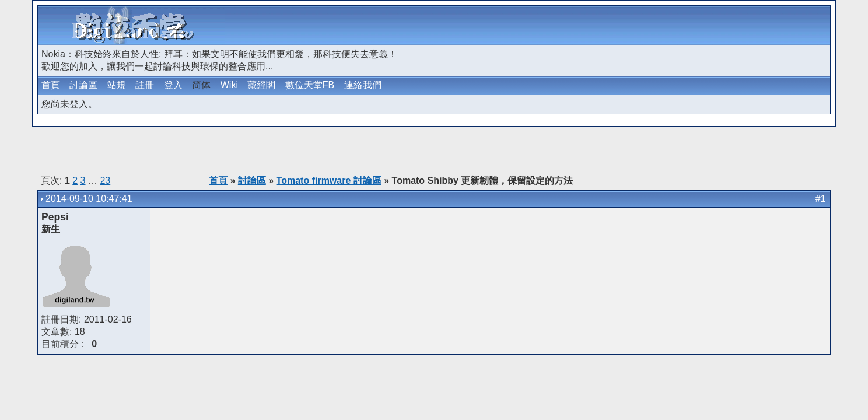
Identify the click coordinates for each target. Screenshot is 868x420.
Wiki (229, 85)
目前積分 (60, 344)
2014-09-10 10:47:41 (89, 199)
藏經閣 (261, 85)
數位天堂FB (310, 85)
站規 (117, 85)
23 (105, 181)
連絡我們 (363, 85)
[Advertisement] (692, 25)
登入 (173, 85)
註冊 (145, 85)
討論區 (83, 85)
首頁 (51, 85)
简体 (201, 85)
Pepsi (55, 217)
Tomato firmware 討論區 (329, 181)
